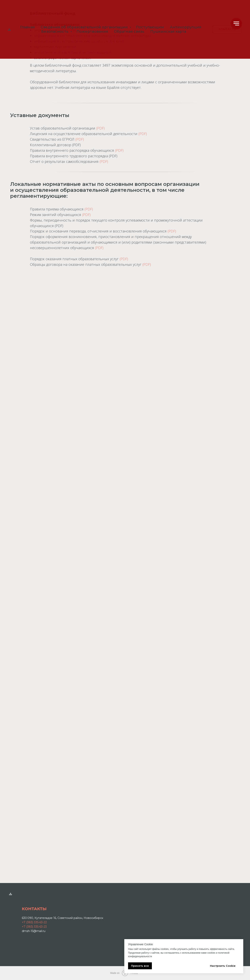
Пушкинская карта (168, 32)
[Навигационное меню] (236, 24)
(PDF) (100, 128)
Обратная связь (129, 32)
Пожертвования (92, 32)
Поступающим (150, 27)
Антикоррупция (186, 27)
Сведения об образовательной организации (85, 27)
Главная (27, 27)
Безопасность (55, 32)
